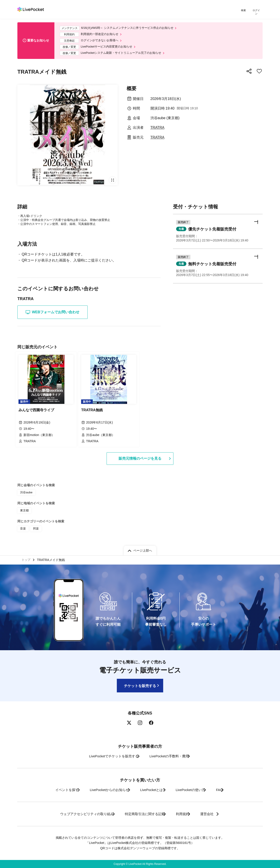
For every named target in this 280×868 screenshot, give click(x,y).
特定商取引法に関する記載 (141, 814)
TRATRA (157, 129)
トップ (27, 559)
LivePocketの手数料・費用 (171, 756)
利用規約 (185, 814)
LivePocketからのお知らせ (101, 790)
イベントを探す (53, 790)
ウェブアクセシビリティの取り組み (76, 814)
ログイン (257, 11)
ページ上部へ (143, 549)
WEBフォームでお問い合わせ (52, 313)
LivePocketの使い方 (196, 790)
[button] (218, 234)
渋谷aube (26, 492)
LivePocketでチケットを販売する (108, 756)
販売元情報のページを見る (140, 458)
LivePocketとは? (151, 790)
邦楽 (35, 526)
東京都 (24, 509)
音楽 (23, 526)
